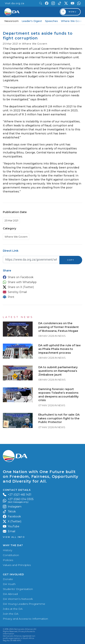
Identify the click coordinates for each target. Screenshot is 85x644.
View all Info (14, 537)
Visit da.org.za (15, 3)
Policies (8, 560)
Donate (8, 579)
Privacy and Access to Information (25, 619)
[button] (42, 277)
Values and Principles (17, 565)
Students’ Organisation (18, 589)
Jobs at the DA (13, 609)
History (7, 550)
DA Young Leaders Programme (24, 604)
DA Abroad (10, 594)
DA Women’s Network (18, 599)
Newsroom (11, 21)
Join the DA (11, 614)
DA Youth (9, 584)
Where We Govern (73, 21)
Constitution (11, 555)
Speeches (51, 21)
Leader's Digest (32, 21)
